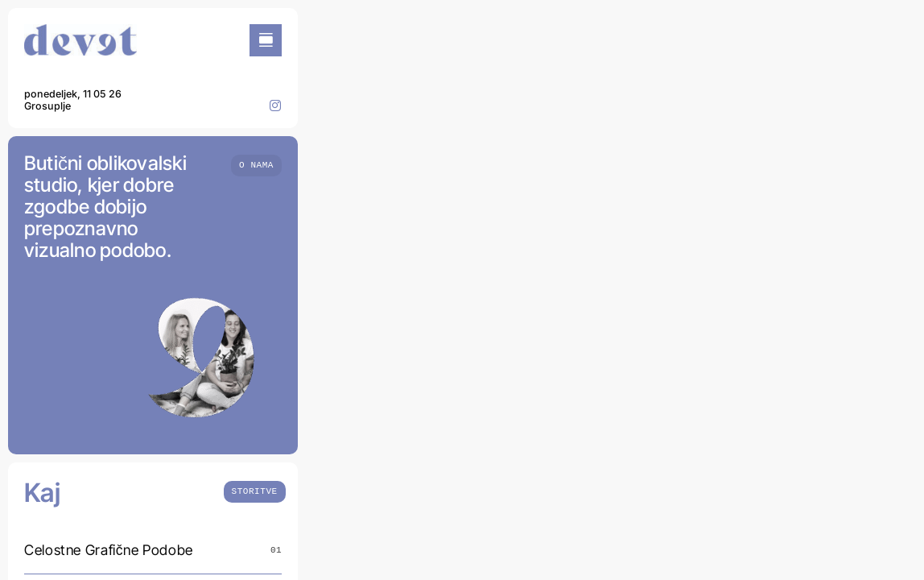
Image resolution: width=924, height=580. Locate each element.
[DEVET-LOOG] (80, 31)
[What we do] (255, 490)
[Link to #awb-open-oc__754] (266, 40)
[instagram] (276, 106)
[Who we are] (256, 164)
